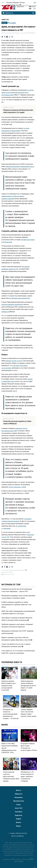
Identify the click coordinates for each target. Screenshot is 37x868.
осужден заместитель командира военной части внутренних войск (18, 92)
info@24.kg (20, 836)
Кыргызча (19, 815)
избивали (5, 312)
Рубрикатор (8, 13)
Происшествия (19, 801)
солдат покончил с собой (17, 487)
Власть (19, 790)
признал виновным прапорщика (12, 304)
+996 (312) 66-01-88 (21, 833)
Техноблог (19, 812)
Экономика (19, 797)
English (19, 819)
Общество (5, 20)
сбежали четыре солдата (14, 361)
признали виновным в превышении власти (20, 166)
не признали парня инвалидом (20, 298)
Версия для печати (8, 574)
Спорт (18, 804)
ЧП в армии (12, 23)
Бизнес (18, 822)
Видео (18, 826)
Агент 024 (19, 808)
